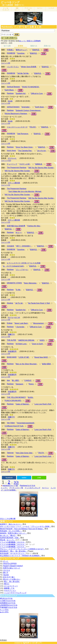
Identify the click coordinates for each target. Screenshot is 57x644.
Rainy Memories (30, 283)
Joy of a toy (42, 151)
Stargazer (19, 384)
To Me (18, 290)
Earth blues (40, 107)
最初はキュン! (21, 50)
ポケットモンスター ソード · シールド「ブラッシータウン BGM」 (25, 526)
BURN (30, 397)
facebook (9, 478)
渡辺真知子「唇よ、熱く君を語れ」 (14, 551)
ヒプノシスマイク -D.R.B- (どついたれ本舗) (24, 263)
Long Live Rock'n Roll (43, 404)
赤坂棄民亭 (12, 351)
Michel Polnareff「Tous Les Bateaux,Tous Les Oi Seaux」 (22, 529)
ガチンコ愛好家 (14, 183)
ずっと (6, 561)
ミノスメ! (51, 8)
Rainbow (10, 93)
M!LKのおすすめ (6, 598)
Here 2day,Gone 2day (24, 453)
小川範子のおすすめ (8, 601)
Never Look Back (21, 323)
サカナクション (10, 591)
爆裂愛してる (9, 588)
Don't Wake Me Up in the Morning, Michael (25, 191)
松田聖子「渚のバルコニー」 (11, 524)
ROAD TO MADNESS (30, 87)
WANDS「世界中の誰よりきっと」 (13, 533)
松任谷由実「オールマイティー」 (13, 553)
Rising (31, 384)
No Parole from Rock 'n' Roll (39, 303)
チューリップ (12, 164)
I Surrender (20, 327)
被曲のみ (34, 46)
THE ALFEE (11, 340)
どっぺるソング (10, 2)
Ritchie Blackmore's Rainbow (16, 114)
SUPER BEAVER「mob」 (10, 538)
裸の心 (7, 584)
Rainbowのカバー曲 (10, 486)
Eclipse (10, 323)
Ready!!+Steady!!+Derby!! (13, 566)
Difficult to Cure (37, 93)
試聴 (46, 50)
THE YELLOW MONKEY (16, 397)
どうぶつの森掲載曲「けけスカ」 (13, 542)
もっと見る (4, 610)
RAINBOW (11, 53)
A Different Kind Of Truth (14, 426)
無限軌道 (39, 164)
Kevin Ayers (11, 151)
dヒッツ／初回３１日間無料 (30, 41)
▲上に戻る (4, 612)
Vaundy (6, 575)
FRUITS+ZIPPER (10, 564)
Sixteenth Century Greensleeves (28, 110)
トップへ (4, 488)
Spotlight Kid (21, 93)
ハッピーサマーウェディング (15, 593)
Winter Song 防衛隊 (29, 67)
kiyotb (10, 101)
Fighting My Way (34, 226)
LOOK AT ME (24, 357)
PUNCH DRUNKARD (13, 401)
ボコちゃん (12, 158)
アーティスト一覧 (16, 488)
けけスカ (7, 570)
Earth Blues (9, 90)
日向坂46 (10, 246)
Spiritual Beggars (13, 87)
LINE (39, 478)
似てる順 (7, 46)
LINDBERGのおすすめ (9, 605)
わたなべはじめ (14, 317)
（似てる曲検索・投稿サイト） (13, 5)
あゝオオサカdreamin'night (13, 266)
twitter (24, 478)
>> (16, 482)
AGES (42, 340)
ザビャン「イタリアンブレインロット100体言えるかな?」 (23, 549)
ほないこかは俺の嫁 (8, 519)
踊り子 (6, 573)
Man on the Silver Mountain (26, 364)
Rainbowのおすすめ (28, 486)
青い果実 (15, 380)
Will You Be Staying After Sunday (41, 168)
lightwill (26, 643)
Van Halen (11, 423)
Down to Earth (37, 344)
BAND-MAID (12, 357)
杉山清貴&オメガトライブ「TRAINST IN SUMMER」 (21, 556)
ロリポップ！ (37, 643)
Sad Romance (23, 134)
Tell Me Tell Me (23, 73)
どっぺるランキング (33, 488)
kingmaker (26, 107)
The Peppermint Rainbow (17, 168)
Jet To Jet (19, 303)
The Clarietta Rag (25, 151)
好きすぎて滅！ (9, 577)
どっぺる (6, 9)
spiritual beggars (13, 107)
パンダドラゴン (13, 67)
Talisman (10, 453)
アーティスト (28, 9)
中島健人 (10, 50)
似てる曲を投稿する (9, 38)
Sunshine (21, 53)
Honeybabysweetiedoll (26, 423)
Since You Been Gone (24, 147)
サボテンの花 (24, 164)
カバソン (40, 8)
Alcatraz (10, 303)
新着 (17, 9)
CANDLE (28, 380)
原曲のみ (47, 46)
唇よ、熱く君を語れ (12, 582)
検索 (17, 34)
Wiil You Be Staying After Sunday (17, 195)
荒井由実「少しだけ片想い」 (11, 531)
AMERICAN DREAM (26, 340)
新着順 (21, 46)
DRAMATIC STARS (14, 283)
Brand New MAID (41, 357)
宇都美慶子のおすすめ (9, 607)
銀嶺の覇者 (46, 364)
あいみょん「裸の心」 (9, 535)
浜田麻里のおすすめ (8, 603)
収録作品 (36, 50)
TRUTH (41, 453)
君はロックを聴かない (12, 579)
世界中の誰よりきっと (12, 568)
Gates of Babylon (22, 404)
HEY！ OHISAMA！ (24, 246)
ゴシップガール (22, 270)
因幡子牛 (11, 334)
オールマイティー (11, 586)
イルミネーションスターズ (17, 127)
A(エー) (19, 233)
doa (8, 380)
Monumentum (39, 323)
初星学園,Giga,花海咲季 (16, 226)
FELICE (33, 127)
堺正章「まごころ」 (8, 540)
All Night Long (21, 344)
